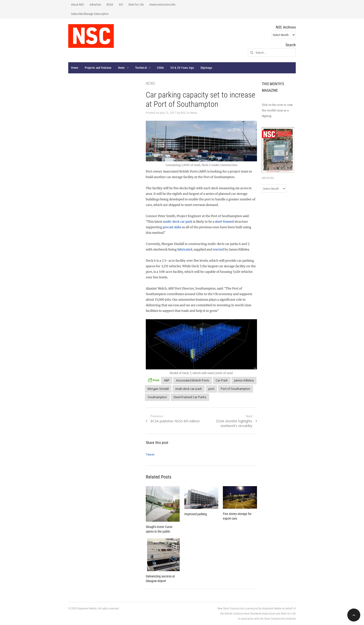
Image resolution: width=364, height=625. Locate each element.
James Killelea (244, 380)
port (211, 389)
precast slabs (172, 227)
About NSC (78, 5)
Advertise (95, 5)
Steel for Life (136, 5)
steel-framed (224, 222)
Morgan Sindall (158, 389)
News (122, 68)
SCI (121, 5)
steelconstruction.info (162, 5)
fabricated (185, 249)
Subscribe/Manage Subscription (90, 14)
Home (75, 68)
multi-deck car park (178, 222)
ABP (167, 380)
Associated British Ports (193, 380)
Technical (141, 68)
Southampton (157, 397)
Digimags (206, 68)
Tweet (150, 454)
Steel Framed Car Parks (190, 397)
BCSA (110, 5)
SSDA (160, 68)
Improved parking (196, 514)
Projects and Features (98, 68)
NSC (184, 113)
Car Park (222, 380)
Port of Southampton (236, 389)
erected (218, 249)
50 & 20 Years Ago (182, 68)
